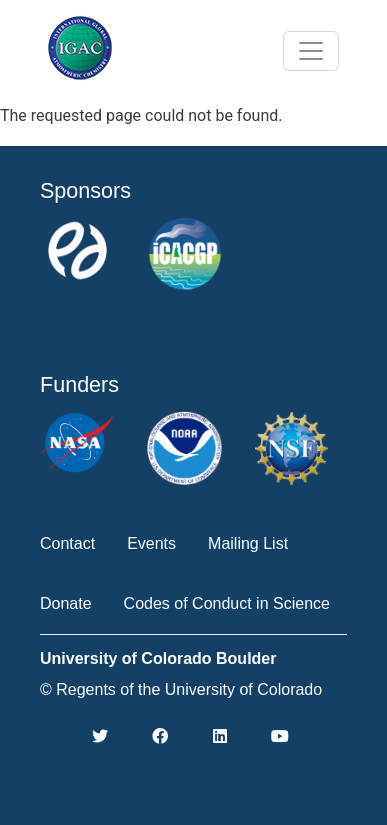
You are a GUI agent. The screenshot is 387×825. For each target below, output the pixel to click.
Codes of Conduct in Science (227, 603)
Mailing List (248, 543)
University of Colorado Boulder (158, 658)
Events (151, 543)
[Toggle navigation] (311, 51)
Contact (67, 543)
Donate (66, 603)
